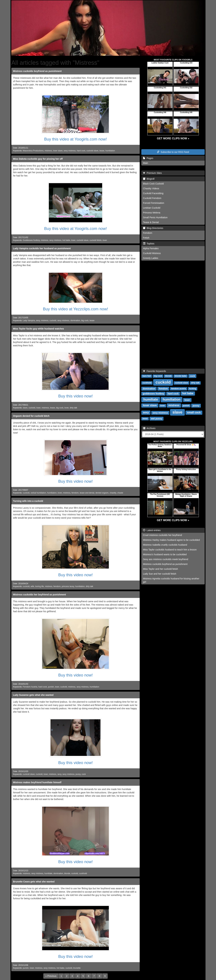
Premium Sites (152, 173)
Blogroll (149, 179)
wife (32, 586)
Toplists (149, 244)
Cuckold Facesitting (153, 193)
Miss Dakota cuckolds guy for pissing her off (38, 159)
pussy (78, 774)
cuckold (53, 321)
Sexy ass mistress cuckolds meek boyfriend (166, 559)
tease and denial (87, 493)
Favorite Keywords (154, 371)
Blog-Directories (153, 228)
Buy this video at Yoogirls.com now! (75, 139)
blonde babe (181, 376)
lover (105, 240)
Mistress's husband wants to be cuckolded (165, 554)
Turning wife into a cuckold (28, 501)
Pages (148, 158)
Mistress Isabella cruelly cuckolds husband (165, 545)
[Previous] (51, 976)
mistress (48, 151)
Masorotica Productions (33, 151)
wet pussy (156, 418)
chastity (113, 493)
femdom (75, 493)
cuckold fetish (95, 240)
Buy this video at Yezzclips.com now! (76, 309)
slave (25, 408)
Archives (149, 428)
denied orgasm (102, 493)
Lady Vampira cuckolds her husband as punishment (42, 248)
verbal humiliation (38, 493)
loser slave (58, 151)
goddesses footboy (153, 393)
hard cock (81, 151)
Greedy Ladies (151, 258)
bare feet (147, 376)
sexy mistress (70, 151)
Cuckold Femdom (152, 198)
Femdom (148, 233)
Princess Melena (152, 213)
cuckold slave (92, 151)
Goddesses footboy (31, 240)
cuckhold (83, 873)
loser (73, 240)
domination (75, 321)
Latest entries (152, 530)
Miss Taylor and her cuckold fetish (160, 569)
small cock (194, 412)
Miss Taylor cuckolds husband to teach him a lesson (170, 550)
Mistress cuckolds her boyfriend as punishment (39, 595)
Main (145, 163)
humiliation (110, 151)
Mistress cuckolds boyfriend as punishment (37, 71)
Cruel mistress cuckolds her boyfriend (162, 535)
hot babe (66, 240)
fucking (193, 389)
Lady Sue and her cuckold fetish (160, 574)
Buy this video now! (76, 396)
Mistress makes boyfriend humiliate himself (37, 782)
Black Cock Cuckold (153, 184)
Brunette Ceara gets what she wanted (34, 882)
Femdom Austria (30, 687)
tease (102, 151)
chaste (120, 493)
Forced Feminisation (154, 203)
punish (51, 687)
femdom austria (178, 389)
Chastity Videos (151, 188)
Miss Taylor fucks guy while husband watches (38, 329)
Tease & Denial (151, 222)
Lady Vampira (29, 321)
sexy (38, 321)
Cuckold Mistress (152, 253)
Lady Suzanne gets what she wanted (33, 695)
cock (84, 774)
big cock (85, 321)
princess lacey (68, 586)
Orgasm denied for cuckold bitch (31, 416)
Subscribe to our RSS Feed (173, 152)
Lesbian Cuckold (152, 208)
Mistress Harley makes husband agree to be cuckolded (171, 540)
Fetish (146, 238)
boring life (40, 586)
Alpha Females (151, 248)
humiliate (48, 873)
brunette (77, 968)
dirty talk (73, 408)
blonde (67, 873)
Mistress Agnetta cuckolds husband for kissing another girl (171, 580)
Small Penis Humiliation (155, 217)
